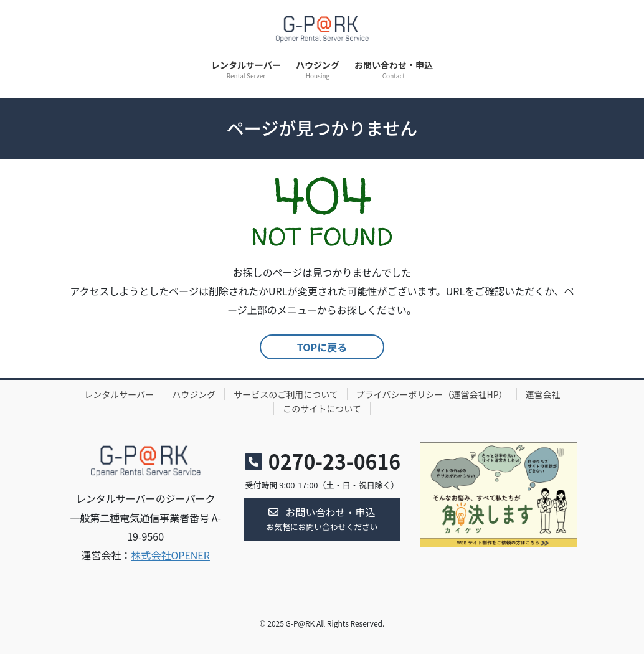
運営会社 (543, 394)
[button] (322, 520)
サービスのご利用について (286, 394)
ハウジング (194, 394)
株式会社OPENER (170, 555)
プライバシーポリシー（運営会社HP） (432, 394)
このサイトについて (322, 409)
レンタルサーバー (119, 394)
